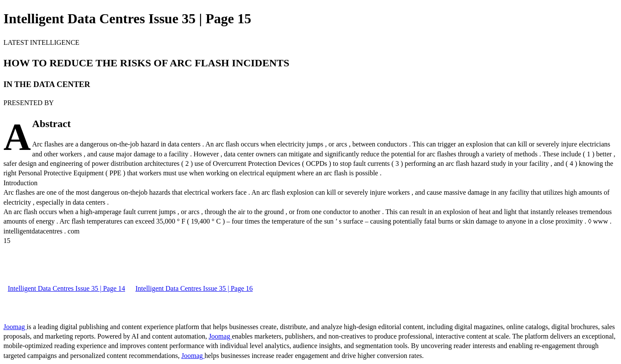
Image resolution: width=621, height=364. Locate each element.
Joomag (15, 327)
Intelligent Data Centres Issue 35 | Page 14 (66, 288)
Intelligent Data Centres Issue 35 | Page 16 (194, 288)
